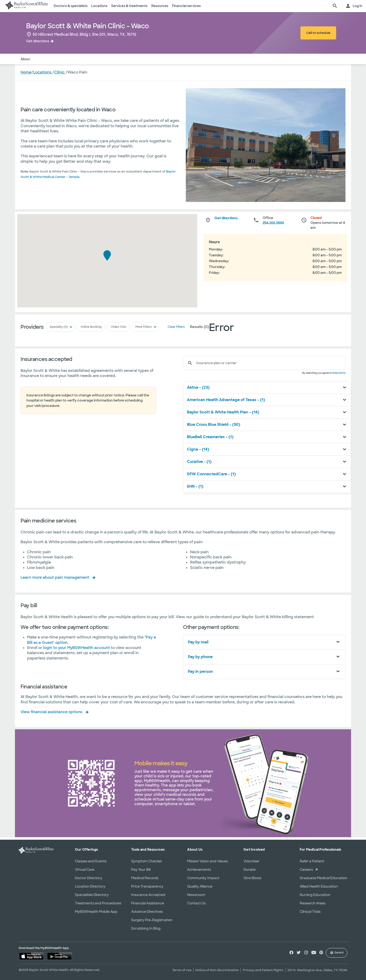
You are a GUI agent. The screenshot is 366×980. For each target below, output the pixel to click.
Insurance (63, 59)
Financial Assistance (148, 903)
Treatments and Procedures (98, 903)
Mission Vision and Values (208, 861)
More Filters (143, 327)
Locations (99, 6)
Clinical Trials (310, 912)
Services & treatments (129, 6)
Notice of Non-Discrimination (217, 970)
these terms (339, 373)
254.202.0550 (273, 223)
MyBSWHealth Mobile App (96, 912)
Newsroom (196, 895)
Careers (306, 870)
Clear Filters (175, 327)
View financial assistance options (51, 712)
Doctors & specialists (71, 6)
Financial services (186, 6)
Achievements (199, 870)
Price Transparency (147, 886)
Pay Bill (102, 59)
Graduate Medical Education (324, 878)
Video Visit (118, 327)
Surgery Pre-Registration (152, 920)
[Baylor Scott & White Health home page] (27, 6)
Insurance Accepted (148, 895)
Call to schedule (318, 33)
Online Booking (91, 327)
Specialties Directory (92, 895)
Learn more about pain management (55, 577)
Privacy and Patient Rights (263, 970)
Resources (160, 6)
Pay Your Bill (141, 870)
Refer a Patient (312, 861)
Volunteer (252, 861)
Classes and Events (91, 861)
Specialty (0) (60, 327)
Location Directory (90, 886)
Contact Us (196, 903)
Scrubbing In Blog (146, 928)
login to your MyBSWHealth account (77, 648)
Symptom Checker (147, 861)
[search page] (335, 6)
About (26, 59)
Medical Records (145, 878)
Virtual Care (85, 870)
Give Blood (252, 878)
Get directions (38, 41)
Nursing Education (315, 895)
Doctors (43, 59)
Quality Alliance (200, 886)
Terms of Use (182, 970)
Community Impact (203, 878)
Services (84, 59)
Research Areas (313, 903)
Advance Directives (147, 912)
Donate (250, 870)
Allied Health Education (319, 886)
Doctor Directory (89, 878)
